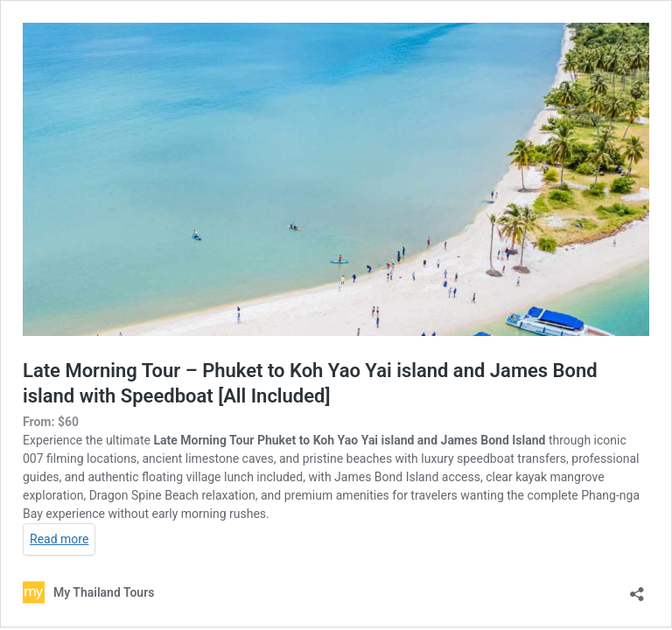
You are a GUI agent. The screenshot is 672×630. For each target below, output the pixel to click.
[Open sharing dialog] (637, 588)
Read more (59, 539)
